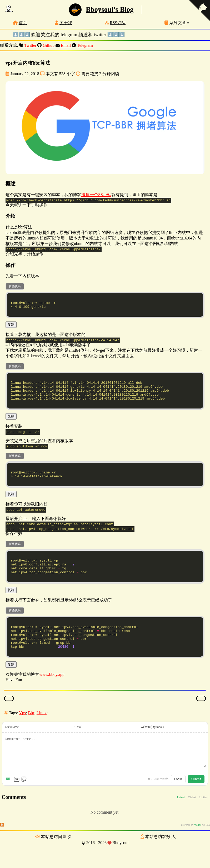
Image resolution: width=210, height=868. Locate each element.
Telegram (82, 45)
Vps (22, 736)
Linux (42, 736)
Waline (198, 848)
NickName (12, 750)
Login (178, 802)
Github (47, 45)
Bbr (31, 736)
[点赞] (9, 721)
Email (64, 45)
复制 (11, 328)
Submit (196, 802)
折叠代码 (15, 286)
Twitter (28, 45)
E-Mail (78, 750)
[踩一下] (201, 721)
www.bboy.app (52, 697)
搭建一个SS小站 (96, 195)
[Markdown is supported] (9, 802)
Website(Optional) (152, 750)
